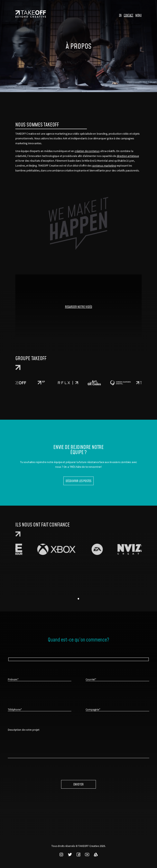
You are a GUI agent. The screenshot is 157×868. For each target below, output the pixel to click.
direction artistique (128, 156)
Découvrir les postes (78, 481)
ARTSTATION (96, 854)
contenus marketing (104, 166)
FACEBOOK (78, 854)
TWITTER (70, 854)
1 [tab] (78, 599)
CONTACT (128, 15)
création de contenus (87, 151)
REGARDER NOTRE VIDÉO (79, 307)
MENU (138, 15)
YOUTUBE (87, 854)
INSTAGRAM (61, 854)
